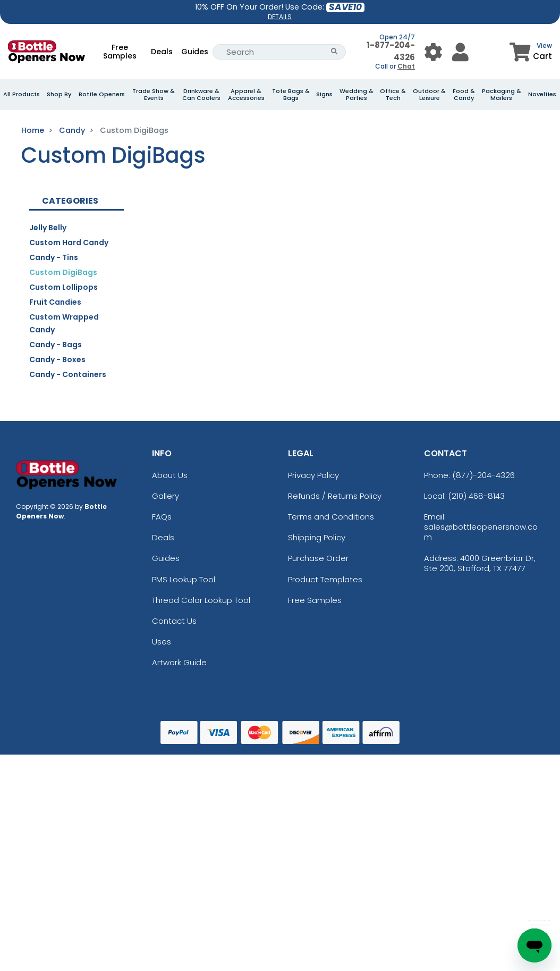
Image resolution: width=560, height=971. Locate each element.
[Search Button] (334, 52)
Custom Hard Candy (69, 242)
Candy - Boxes (57, 359)
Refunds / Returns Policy (335, 496)
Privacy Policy (313, 475)
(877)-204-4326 (483, 475)
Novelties (542, 94)
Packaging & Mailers (502, 95)
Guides (195, 52)
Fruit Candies (55, 302)
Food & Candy (464, 95)
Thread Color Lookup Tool (201, 600)
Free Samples (120, 52)
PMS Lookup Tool (184, 579)
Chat (406, 66)
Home (33, 130)
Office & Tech (393, 95)
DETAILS (280, 17)
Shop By (59, 94)
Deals (162, 52)
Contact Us (174, 621)
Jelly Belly (48, 228)
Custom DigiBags (63, 272)
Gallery (166, 496)
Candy (72, 130)
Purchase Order (318, 558)
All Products (22, 94)
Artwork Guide (179, 662)
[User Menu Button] (433, 52)
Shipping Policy (317, 537)
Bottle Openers (102, 94)
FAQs (162, 517)
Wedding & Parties (357, 95)
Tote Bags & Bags (291, 95)
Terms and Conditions (331, 517)
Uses (162, 642)
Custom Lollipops (63, 287)
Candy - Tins (54, 257)
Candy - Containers (68, 374)
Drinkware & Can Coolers (201, 95)
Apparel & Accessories (246, 95)
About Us (170, 475)
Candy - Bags (56, 345)
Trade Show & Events (154, 95)
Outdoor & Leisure (429, 95)
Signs (324, 94)
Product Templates (325, 579)
